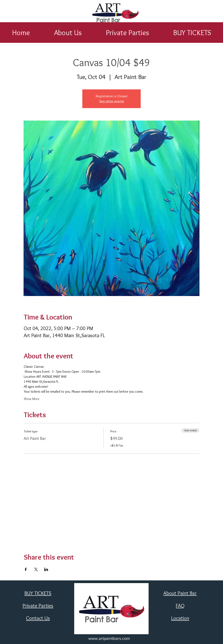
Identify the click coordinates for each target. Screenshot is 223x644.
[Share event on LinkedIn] (46, 569)
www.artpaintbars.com (109, 638)
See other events (112, 101)
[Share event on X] (36, 569)
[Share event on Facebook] (26, 569)
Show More (32, 399)
